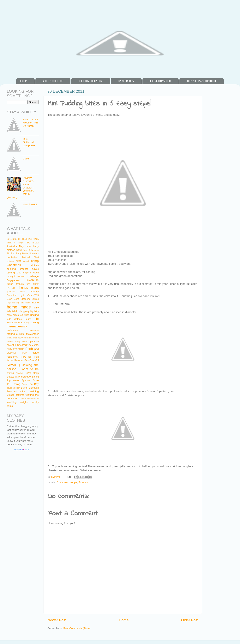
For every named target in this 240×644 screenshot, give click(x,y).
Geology (34, 292)
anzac (36, 243)
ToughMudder (13, 388)
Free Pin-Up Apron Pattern (201, 81)
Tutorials (84, 482)
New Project (30, 204)
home (35, 303)
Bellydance (34, 250)
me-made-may (17, 326)
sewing (13, 365)
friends (23, 288)
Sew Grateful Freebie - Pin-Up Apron (31, 123)
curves (35, 269)
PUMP (24, 353)
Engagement (13, 280)
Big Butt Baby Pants (18, 253)
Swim (24, 384)
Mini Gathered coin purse (29, 142)
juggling (34, 315)
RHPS (23, 357)
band (19, 250)
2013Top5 (23, 239)
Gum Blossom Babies (26, 299)
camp (35, 261)
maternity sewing (28, 322)
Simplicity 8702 (23, 373)
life (37, 319)
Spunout (26, 380)
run (30, 356)
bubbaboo (13, 257)
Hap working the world (19, 303)
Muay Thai (12, 338)
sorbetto (26, 377)
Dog (19, 273)
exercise (33, 280)
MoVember (32, 334)
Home (23, 81)
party (9, 349)
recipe (74, 482)
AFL (28, 243)
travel (24, 388)
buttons (10, 261)
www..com (21, 450)
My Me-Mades (126, 81)
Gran (9, 299)
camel (26, 261)
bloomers (34, 253)
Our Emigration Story (91, 81)
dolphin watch (31, 273)
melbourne (12, 330)
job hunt (24, 315)
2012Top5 (12, 239)
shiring (10, 373)
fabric (10, 284)
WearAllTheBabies (30, 399)
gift (22, 295)
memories (34, 330)
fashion (20, 284)
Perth (29, 349)
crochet (24, 269)
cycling (11, 273)
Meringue (12, 334)
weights (24, 402)
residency (12, 357)
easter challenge (28, 276)
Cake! (26, 159)
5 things (19, 243)
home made (19, 307)
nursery (31, 338)
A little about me (53, 81)
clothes (35, 265)
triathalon (34, 388)
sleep (36, 373)
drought (11, 276)
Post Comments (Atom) (77, 628)
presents (11, 353)
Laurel (28, 319)
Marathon (12, 323)
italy (36, 308)
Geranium (12, 295)
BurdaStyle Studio (160, 81)
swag (17, 384)
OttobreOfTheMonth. (28, 345)
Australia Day (15, 246)
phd (37, 349)
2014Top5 (34, 239)
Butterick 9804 (30, 257)
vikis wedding (30, 391)
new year (22, 338)
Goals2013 (33, 295)
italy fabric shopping (18, 311)
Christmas (63, 482)
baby (28, 246)
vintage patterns (15, 395)
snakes (10, 377)
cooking (11, 269)
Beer (25, 250)
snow (18, 377)
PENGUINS (19, 349)
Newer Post (57, 620)
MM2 (22, 334)
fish (28, 284)
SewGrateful (32, 360)
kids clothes (14, 319)
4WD (9, 243)
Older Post (190, 620)
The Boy (33, 384)
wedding (12, 402)
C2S (18, 261)
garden (35, 288)
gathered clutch (16, 292)
